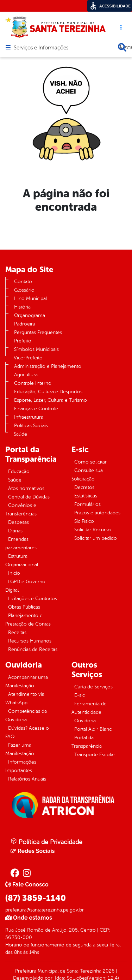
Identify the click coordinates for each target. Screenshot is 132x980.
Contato (23, 282)
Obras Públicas (24, 607)
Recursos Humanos (30, 641)
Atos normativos (26, 488)
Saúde (20, 434)
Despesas (18, 522)
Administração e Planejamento (48, 366)
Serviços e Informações (41, 48)
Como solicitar (90, 462)
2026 (108, 971)
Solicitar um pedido (96, 538)
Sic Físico (84, 521)
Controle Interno (33, 383)
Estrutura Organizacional (22, 560)
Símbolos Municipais (36, 349)
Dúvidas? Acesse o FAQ (27, 732)
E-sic (80, 695)
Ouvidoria (85, 721)
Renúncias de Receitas (33, 649)
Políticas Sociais (31, 426)
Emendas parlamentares (21, 543)
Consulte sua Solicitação (87, 475)
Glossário (24, 290)
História (22, 307)
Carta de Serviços (93, 687)
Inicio (14, 573)
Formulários (87, 504)
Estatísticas (86, 496)
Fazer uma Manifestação (20, 749)
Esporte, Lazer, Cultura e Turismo (51, 400)
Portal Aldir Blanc (93, 729)
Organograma (30, 315)
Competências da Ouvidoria (26, 715)
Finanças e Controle (36, 409)
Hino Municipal (30, 298)
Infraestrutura (29, 417)
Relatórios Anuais (27, 779)
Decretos (84, 487)
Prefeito (23, 341)
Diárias (15, 531)
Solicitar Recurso (93, 530)
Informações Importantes (21, 766)
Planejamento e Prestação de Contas (28, 620)
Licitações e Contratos (33, 599)
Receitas (17, 632)
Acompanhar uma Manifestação (27, 682)
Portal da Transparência (87, 742)
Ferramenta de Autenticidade (89, 708)
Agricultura (26, 375)
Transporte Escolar (95, 755)
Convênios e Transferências (21, 510)
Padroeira (25, 324)
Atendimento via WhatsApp (25, 698)
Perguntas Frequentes (38, 332)
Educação (19, 471)
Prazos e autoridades (97, 513)
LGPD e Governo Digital (25, 586)
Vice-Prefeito (28, 358)
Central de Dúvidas (29, 497)
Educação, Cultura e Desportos (48, 392)
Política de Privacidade (46, 842)
